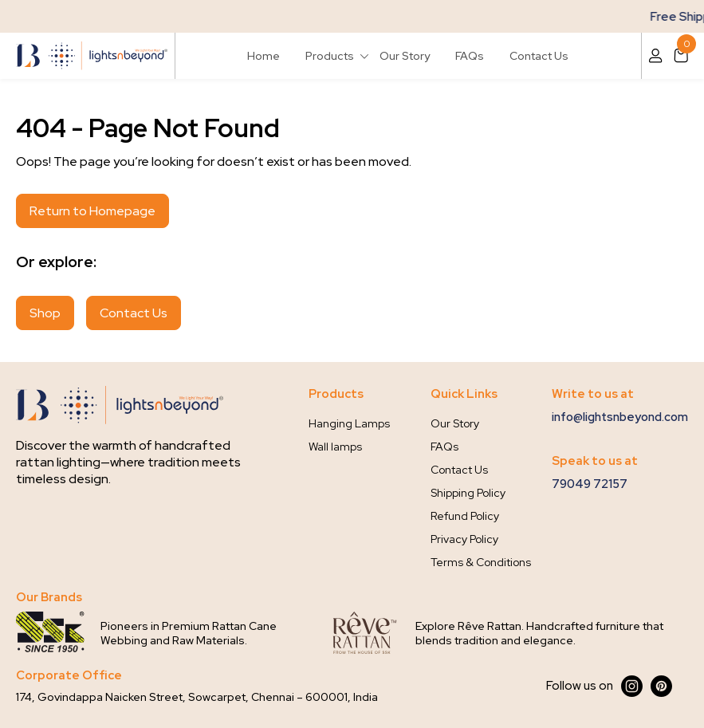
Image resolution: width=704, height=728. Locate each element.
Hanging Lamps (349, 423)
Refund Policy (465, 516)
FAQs (470, 56)
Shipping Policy (468, 493)
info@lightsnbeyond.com (620, 417)
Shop (45, 313)
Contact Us (539, 56)
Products (330, 56)
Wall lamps (335, 447)
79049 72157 (590, 484)
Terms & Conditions (481, 562)
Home (264, 56)
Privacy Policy (464, 539)
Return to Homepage (92, 211)
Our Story (405, 56)
